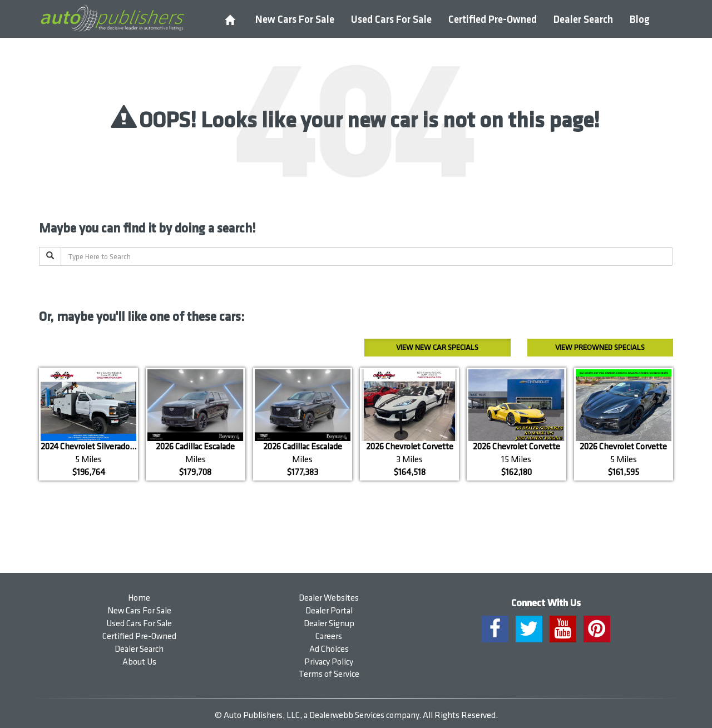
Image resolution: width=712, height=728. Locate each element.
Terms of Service (329, 674)
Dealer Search (583, 20)
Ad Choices (329, 649)
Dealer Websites (329, 598)
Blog (640, 20)
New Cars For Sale (295, 20)
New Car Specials (437, 347)
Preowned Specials (600, 347)
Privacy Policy (329, 662)
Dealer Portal (329, 611)
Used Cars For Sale (391, 20)
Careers (329, 637)
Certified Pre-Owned (493, 20)
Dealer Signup (329, 624)
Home (139, 598)
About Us (139, 662)
